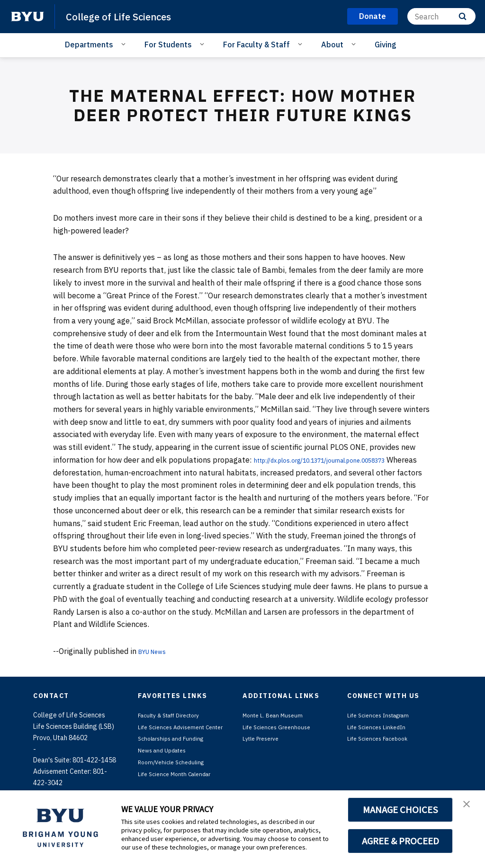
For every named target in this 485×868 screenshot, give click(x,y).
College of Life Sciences (128, 16)
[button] (469, 807)
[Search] (441, 16)
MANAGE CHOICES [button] (400, 810)
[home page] (27, 17)
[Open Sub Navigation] (125, 44)
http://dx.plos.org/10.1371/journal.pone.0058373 (342, 460)
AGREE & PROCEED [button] (400, 841)
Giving (386, 45)
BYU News (157, 651)
